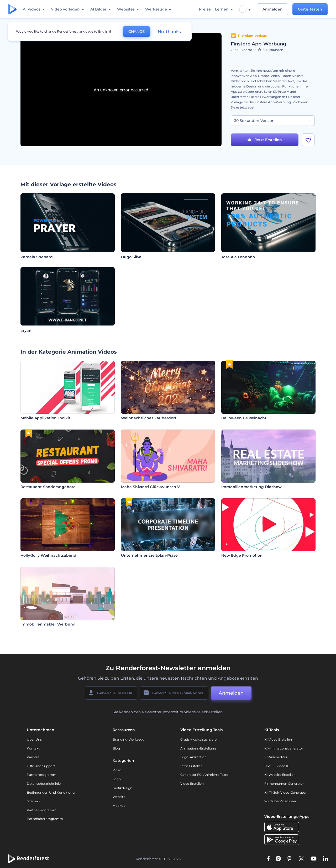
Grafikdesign (122, 788)
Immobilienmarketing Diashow (251, 487)
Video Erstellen (192, 784)
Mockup (119, 806)
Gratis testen (310, 9)
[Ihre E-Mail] (174, 693)
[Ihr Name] (111, 693)
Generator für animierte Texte (204, 775)
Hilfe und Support (41, 766)
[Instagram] (278, 859)
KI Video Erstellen (278, 739)
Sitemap (33, 801)
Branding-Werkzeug (128, 739)
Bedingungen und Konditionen (52, 792)
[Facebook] (268, 859)
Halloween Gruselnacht (244, 418)
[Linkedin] (325, 859)
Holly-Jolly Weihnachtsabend (48, 555)
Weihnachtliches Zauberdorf (149, 418)
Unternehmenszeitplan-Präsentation (156, 555)
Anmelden (273, 9)
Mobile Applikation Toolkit (45, 418)
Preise (205, 9)
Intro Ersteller (191, 766)
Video (117, 770)
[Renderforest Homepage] (12, 9)
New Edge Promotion (242, 555)
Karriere (33, 757)
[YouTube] (314, 859)
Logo (117, 779)
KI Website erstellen (280, 775)
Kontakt (33, 748)
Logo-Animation (193, 757)
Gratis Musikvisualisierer (199, 739)
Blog (116, 748)
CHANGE (136, 32)
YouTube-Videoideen (281, 801)
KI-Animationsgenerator (284, 748)
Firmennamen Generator (284, 784)
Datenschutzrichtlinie (44, 784)
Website (119, 797)
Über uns (34, 739)
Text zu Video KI (277, 766)
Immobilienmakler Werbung (48, 624)
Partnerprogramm (42, 775)
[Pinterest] (289, 859)
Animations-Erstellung (198, 748)
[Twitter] (301, 859)
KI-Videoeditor (276, 757)
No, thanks (169, 32)
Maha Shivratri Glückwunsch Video (155, 487)
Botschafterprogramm (45, 819)
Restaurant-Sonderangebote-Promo (55, 487)
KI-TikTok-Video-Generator (285, 792)
